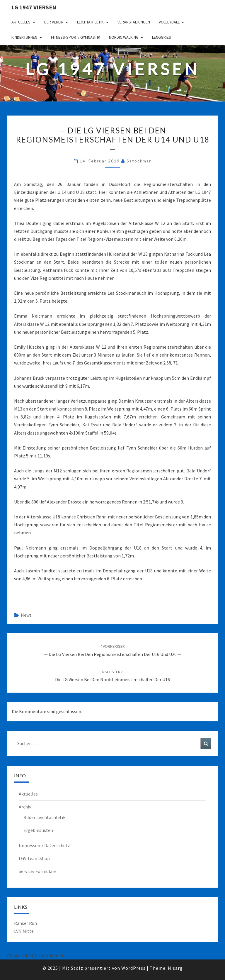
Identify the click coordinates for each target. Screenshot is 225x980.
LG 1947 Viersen (34, 7)
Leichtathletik (90, 22)
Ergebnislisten (38, 830)
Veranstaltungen (134, 22)
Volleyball (169, 22)
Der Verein (54, 22)
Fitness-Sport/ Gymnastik (76, 37)
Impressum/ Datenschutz (44, 845)
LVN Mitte (24, 931)
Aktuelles (21, 22)
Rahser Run (25, 923)
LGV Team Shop (34, 858)
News (26, 615)
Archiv (25, 807)
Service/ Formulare (38, 871)
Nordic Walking (124, 37)
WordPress (133, 968)
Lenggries (162, 37)
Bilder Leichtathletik (44, 817)
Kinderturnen (24, 37)
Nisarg (175, 968)
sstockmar (139, 161)
